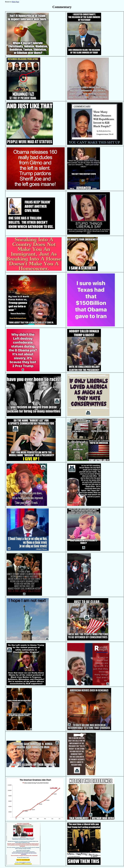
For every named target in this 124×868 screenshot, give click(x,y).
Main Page (15, 2)
